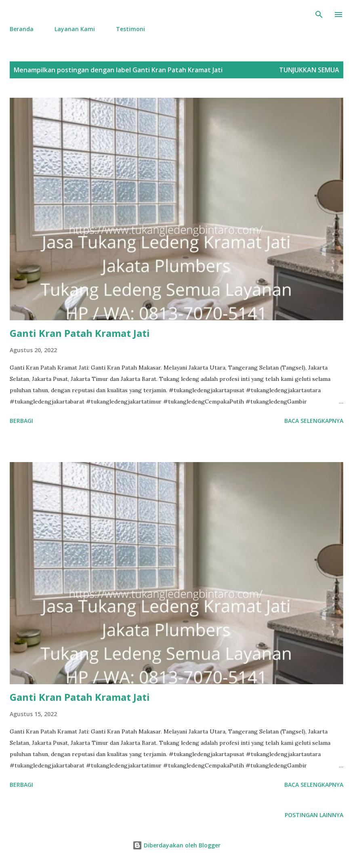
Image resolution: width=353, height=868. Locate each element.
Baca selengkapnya (314, 421)
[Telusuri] (319, 15)
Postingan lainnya (314, 815)
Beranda (22, 29)
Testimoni (130, 29)
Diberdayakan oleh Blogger (176, 845)
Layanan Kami (75, 29)
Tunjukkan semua (309, 70)
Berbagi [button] (21, 421)
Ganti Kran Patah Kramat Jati (80, 333)
